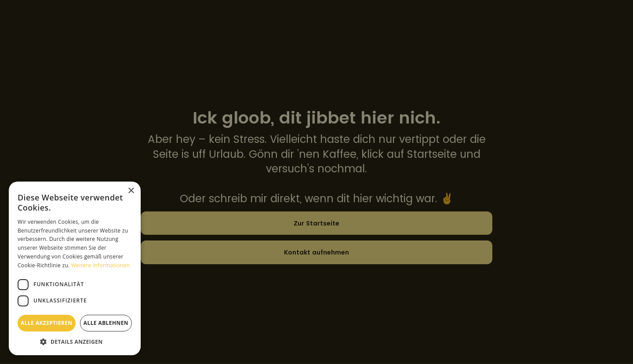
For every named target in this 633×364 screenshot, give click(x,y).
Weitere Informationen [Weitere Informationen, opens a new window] (101, 265)
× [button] (131, 191)
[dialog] (316, 182)
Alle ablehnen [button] (106, 323)
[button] (75, 342)
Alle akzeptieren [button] (47, 323)
